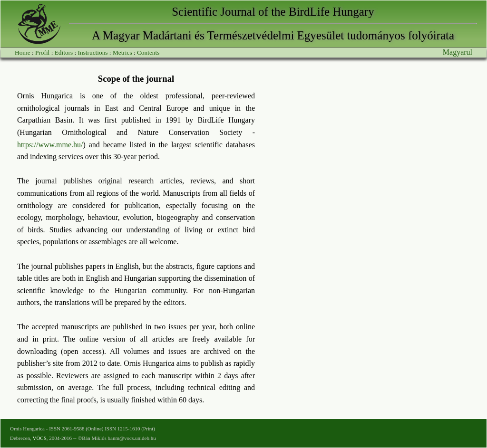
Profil (42, 52)
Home (23, 52)
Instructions (93, 52)
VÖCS (39, 438)
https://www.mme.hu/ (50, 145)
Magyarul (458, 52)
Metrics (122, 52)
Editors (64, 52)
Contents (148, 52)
